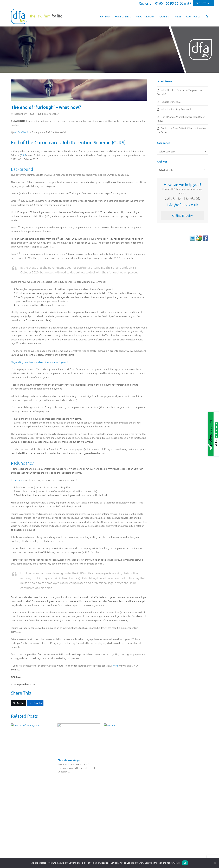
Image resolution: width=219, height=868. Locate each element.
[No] (215, 863)
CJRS (23, 155)
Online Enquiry (182, 215)
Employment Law (51, 114)
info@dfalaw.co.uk (182, 205)
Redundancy (18, 480)
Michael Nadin (22, 132)
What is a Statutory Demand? (176, 109)
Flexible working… (69, 760)
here (115, 665)
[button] (207, 16)
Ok (185, 863)
